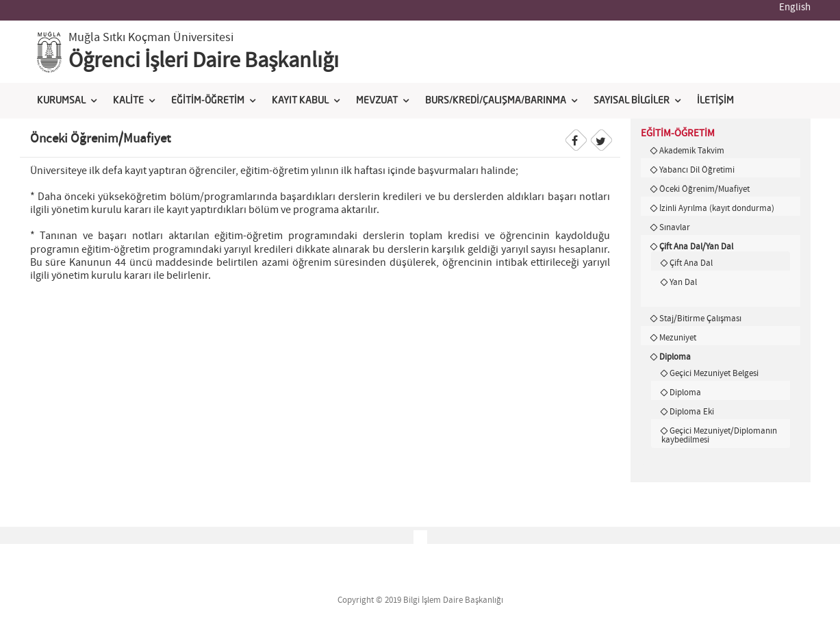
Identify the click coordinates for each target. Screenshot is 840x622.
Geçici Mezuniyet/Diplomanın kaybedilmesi (719, 435)
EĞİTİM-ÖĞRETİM (208, 101)
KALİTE (128, 101)
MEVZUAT (377, 101)
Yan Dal (683, 282)
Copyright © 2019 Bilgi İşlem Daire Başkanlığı (420, 600)
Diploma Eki (692, 412)
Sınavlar (675, 227)
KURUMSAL (61, 101)
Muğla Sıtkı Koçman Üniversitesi (151, 38)
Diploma (675, 357)
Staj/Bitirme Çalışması (700, 319)
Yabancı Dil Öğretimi (697, 170)
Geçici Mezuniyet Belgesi (714, 373)
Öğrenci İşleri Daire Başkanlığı (204, 61)
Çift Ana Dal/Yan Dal (696, 247)
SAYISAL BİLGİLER (632, 101)
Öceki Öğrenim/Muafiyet (704, 189)
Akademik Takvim (692, 151)
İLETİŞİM (715, 101)
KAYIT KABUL (300, 101)
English (795, 8)
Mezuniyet (678, 338)
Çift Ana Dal (691, 263)
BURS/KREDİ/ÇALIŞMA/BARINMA (496, 101)
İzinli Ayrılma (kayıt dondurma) (717, 208)
